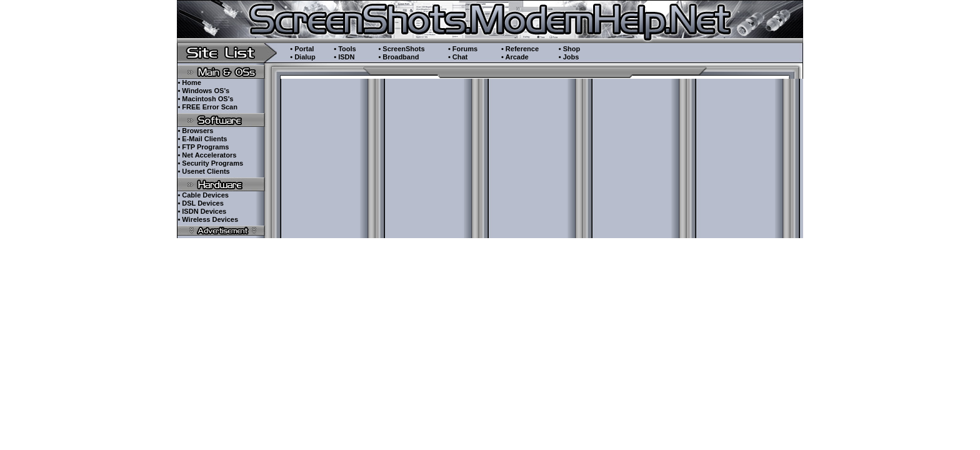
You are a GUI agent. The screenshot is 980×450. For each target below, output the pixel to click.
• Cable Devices (203, 195)
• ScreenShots (401, 49)
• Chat (458, 57)
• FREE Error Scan (207, 107)
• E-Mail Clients (202, 139)
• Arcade (515, 57)
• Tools (345, 49)
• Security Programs (210, 163)
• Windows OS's (203, 91)
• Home (189, 82)
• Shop (569, 49)
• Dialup (303, 57)
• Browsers (195, 131)
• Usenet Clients (203, 171)
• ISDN (344, 57)
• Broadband (398, 57)
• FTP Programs (203, 147)
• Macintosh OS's (205, 99)
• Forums (463, 49)
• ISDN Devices (202, 211)
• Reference (520, 49)
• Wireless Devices (208, 219)
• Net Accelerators (207, 155)
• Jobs (569, 57)
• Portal (302, 49)
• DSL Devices (200, 203)
